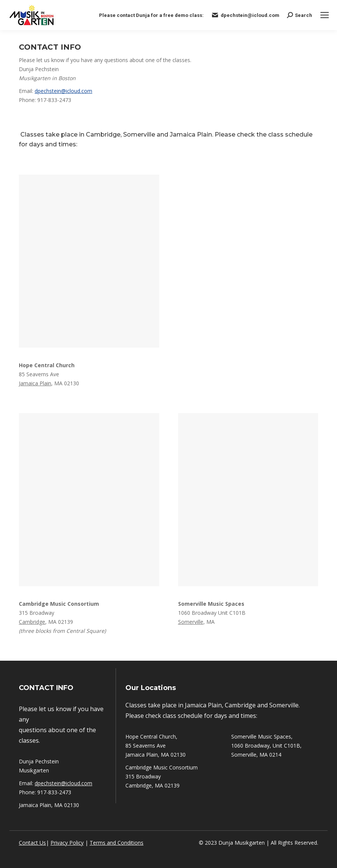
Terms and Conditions (117, 843)
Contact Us (32, 843)
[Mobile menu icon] (325, 15)
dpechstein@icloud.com (63, 91)
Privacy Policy (67, 843)
